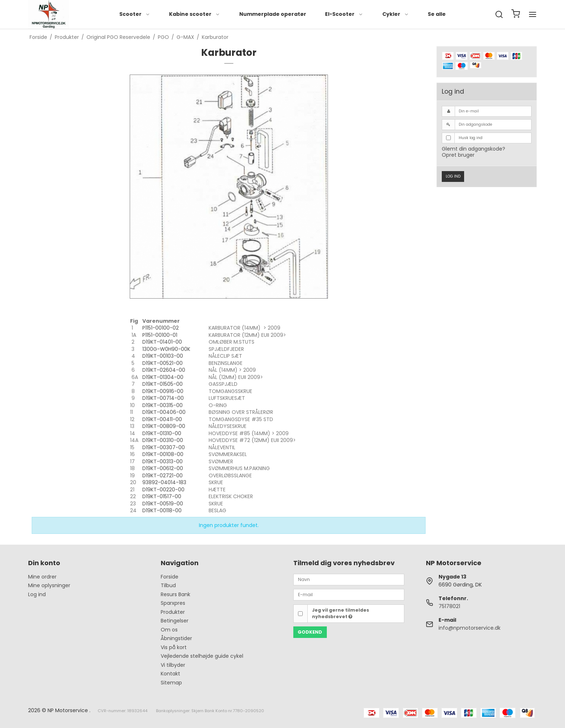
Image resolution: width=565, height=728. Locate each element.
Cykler (396, 14)
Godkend (310, 632)
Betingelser (175, 621)
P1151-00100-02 (161, 328)
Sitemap (171, 683)
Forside (170, 577)
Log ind (453, 176)
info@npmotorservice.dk (470, 628)
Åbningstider (176, 638)
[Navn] (349, 579)
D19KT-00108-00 (163, 454)
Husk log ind (471, 138)
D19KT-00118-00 (162, 510)
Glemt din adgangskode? (473, 149)
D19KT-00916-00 (163, 391)
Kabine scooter (195, 14)
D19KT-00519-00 (163, 504)
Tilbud (168, 585)
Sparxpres (173, 603)
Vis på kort (174, 647)
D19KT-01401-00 (162, 342)
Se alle (437, 14)
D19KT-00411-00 (162, 419)
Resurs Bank (175, 594)
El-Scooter (344, 14)
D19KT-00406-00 (164, 412)
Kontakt (170, 674)
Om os (169, 630)
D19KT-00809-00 (164, 426)
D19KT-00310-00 (163, 440)
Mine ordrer (42, 577)
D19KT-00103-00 (163, 356)
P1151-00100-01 (160, 335)
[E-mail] (349, 594)
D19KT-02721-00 (163, 475)
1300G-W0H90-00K (166, 349)
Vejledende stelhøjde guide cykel (202, 656)
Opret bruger (458, 155)
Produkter (173, 612)
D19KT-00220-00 (163, 490)
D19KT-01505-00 (163, 384)
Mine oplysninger (49, 585)
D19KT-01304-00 (163, 377)
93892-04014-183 (164, 482)
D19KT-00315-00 (163, 405)
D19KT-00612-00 (163, 468)
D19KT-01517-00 (162, 496)
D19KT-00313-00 (163, 461)
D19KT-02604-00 (164, 370)
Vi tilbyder (173, 665)
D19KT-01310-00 (162, 433)
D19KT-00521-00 (163, 363)
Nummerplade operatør (273, 14)
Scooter (135, 14)
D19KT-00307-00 (164, 447)
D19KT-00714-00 (163, 398)
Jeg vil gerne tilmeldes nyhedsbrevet (341, 613)
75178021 (449, 606)
